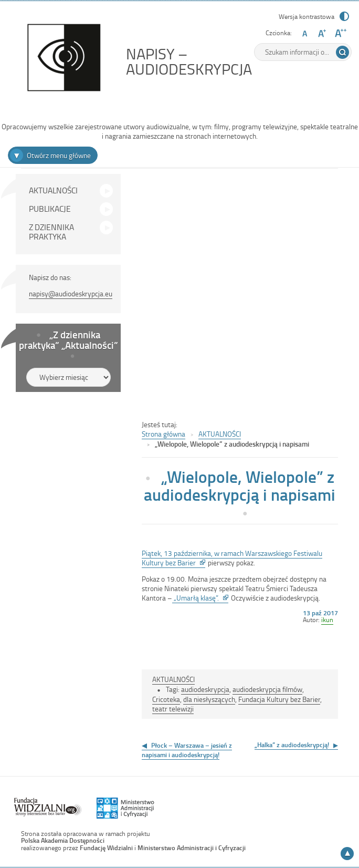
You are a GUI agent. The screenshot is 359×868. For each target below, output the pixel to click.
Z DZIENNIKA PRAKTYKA (51, 232)
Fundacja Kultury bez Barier (279, 699)
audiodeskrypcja (205, 689)
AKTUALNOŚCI (53, 190)
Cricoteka (166, 699)
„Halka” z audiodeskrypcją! (292, 745)
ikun (327, 619)
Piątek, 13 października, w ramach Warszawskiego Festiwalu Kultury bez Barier (232, 558)
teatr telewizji (173, 709)
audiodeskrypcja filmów (267, 689)
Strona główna (163, 434)
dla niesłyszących (209, 699)
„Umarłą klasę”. (200, 598)
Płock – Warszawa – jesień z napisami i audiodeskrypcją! (187, 750)
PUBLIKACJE (50, 209)
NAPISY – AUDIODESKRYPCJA (213, 61)
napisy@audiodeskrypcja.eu (71, 293)
